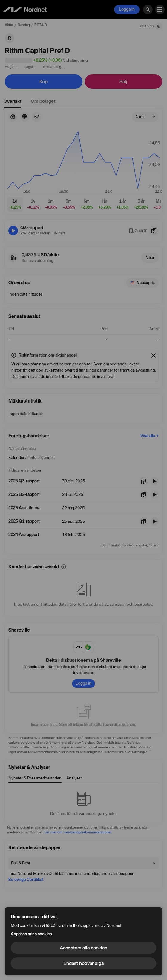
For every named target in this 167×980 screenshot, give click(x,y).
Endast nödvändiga (83, 963)
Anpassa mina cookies (31, 934)
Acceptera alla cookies (83, 948)
